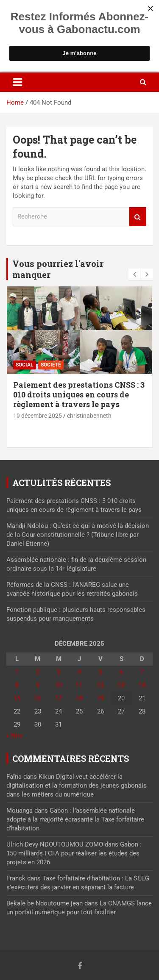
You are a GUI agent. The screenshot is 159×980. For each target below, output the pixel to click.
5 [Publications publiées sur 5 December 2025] (100, 672)
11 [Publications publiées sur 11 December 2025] (79, 685)
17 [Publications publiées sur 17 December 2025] (59, 698)
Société (51, 365)
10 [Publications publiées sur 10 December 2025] (59, 685)
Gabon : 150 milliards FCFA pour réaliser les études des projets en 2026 (74, 853)
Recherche (138, 217)
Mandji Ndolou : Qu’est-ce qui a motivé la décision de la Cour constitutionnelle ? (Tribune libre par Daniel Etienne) (78, 535)
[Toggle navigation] (17, 82)
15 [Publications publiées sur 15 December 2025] (17, 698)
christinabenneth (89, 416)
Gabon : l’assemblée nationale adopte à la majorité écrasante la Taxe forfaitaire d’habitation (75, 819)
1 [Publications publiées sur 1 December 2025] (17, 672)
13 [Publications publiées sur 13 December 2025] (121, 685)
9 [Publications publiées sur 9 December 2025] (38, 685)
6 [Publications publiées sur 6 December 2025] (121, 672)
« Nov (14, 736)
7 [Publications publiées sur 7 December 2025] (142, 672)
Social (25, 365)
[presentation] (134, 275)
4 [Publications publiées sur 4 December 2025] (79, 672)
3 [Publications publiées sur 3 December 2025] (59, 672)
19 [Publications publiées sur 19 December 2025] (100, 698)
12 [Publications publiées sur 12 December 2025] (100, 685)
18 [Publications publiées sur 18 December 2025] (79, 698)
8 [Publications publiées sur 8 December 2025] (17, 685)
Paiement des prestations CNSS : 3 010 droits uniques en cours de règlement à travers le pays (79, 395)
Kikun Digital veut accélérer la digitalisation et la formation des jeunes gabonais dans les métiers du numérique (77, 786)
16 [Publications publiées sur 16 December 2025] (38, 698)
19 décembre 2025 (38, 416)
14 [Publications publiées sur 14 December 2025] (142, 685)
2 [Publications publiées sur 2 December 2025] (38, 672)
